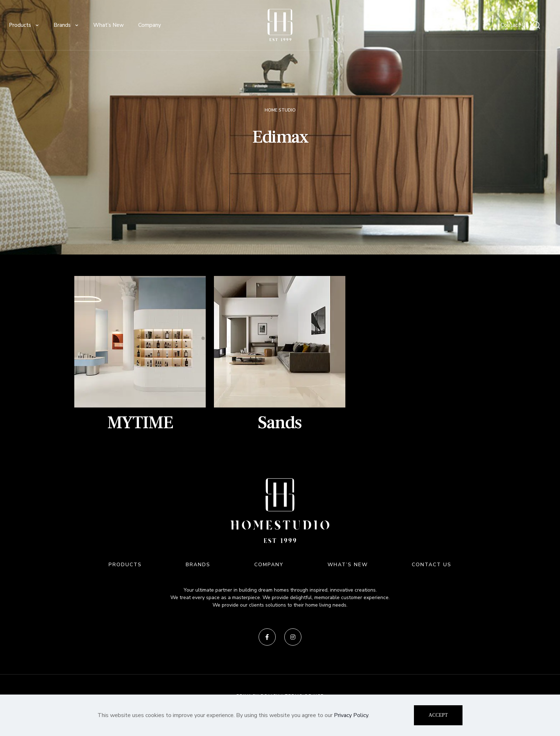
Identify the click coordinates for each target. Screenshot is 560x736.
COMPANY (269, 565)
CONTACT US (432, 565)
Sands (280, 423)
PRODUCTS (125, 565)
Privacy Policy (351, 715)
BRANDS (198, 565)
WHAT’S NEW (348, 565)
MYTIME (140, 423)
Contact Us (514, 25)
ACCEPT (438, 715)
